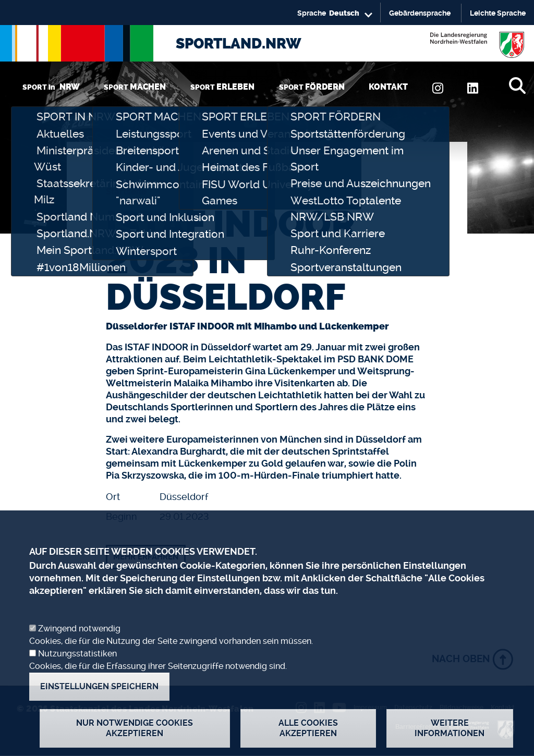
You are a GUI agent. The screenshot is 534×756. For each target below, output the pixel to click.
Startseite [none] (126, 191)
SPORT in (51, 87)
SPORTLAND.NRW (239, 44)
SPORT (135, 87)
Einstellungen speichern (99, 707)
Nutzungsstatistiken (77, 674)
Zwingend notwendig (79, 649)
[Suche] (517, 86)
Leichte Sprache (498, 13)
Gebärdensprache (420, 13)
